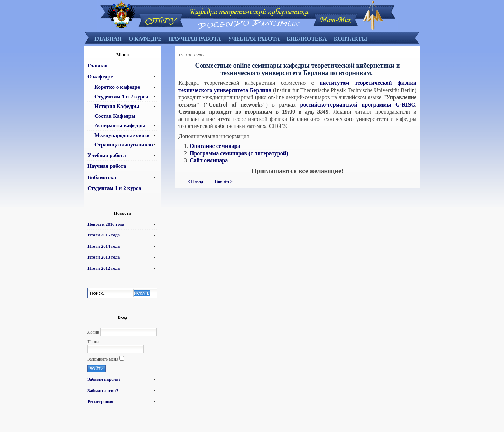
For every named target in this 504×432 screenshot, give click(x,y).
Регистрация (100, 402)
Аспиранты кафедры (120, 125)
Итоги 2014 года (104, 246)
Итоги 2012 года (104, 268)
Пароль (94, 342)
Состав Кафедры (115, 116)
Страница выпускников (124, 145)
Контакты (351, 39)
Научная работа (195, 39)
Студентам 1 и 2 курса (121, 97)
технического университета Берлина (225, 90)
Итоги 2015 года (104, 235)
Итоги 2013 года (104, 257)
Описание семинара (215, 146)
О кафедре (145, 39)
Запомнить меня (103, 359)
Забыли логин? (103, 391)
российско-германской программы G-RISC (358, 105)
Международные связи (122, 135)
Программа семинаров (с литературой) (239, 153)
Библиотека (307, 39)
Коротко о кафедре (117, 87)
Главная (108, 39)
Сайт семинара (209, 160)
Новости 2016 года (106, 224)
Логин (93, 332)
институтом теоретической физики (368, 83)
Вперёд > (224, 181)
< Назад (195, 181)
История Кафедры (117, 106)
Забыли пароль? (104, 379)
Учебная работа (254, 39)
